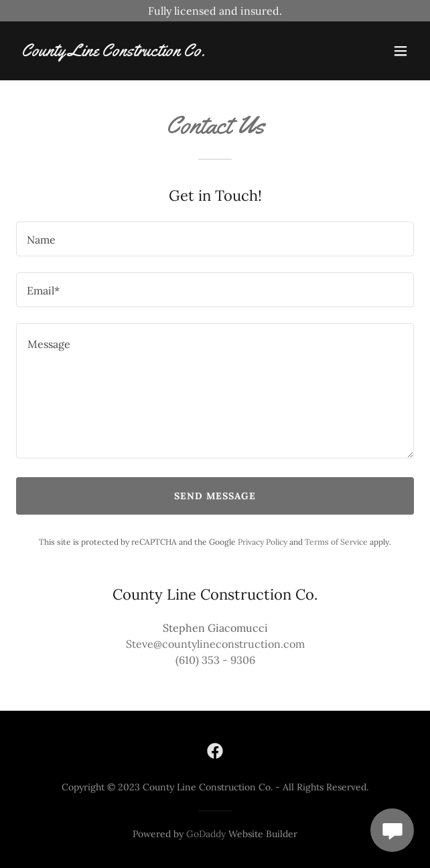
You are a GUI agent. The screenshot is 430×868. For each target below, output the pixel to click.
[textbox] (215, 239)
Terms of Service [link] (336, 542)
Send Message (215, 496)
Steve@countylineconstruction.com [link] (215, 644)
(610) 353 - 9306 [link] (215, 660)
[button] (401, 51)
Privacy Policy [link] (263, 542)
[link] (113, 52)
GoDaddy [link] (206, 834)
